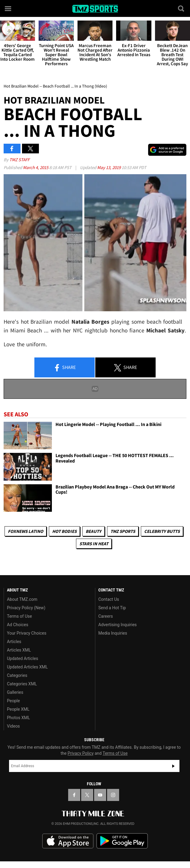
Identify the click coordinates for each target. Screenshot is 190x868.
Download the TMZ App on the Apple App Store (68, 841)
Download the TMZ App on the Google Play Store (122, 841)
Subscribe (173, 766)
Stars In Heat (94, 544)
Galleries (15, 692)
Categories (17, 675)
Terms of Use (19, 616)
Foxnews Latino (25, 531)
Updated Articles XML (27, 667)
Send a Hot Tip (112, 608)
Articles (14, 642)
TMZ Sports (123, 531)
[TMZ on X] (87, 795)
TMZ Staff (19, 160)
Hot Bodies (64, 531)
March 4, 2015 (36, 167)
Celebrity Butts (162, 531)
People (13, 701)
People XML (18, 709)
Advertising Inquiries (117, 625)
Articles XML (19, 650)
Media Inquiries (113, 633)
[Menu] (8, 8)
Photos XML (18, 718)
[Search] (182, 8)
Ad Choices (18, 625)
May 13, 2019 (109, 167)
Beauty (93, 531)
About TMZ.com (22, 599)
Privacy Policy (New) (26, 608)
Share (65, 368)
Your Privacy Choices (27, 633)
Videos (13, 726)
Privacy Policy (81, 753)
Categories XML (22, 684)
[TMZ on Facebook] (74, 795)
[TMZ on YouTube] (100, 795)
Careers (106, 616)
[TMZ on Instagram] (113, 795)
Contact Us (109, 599)
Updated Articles (22, 658)
